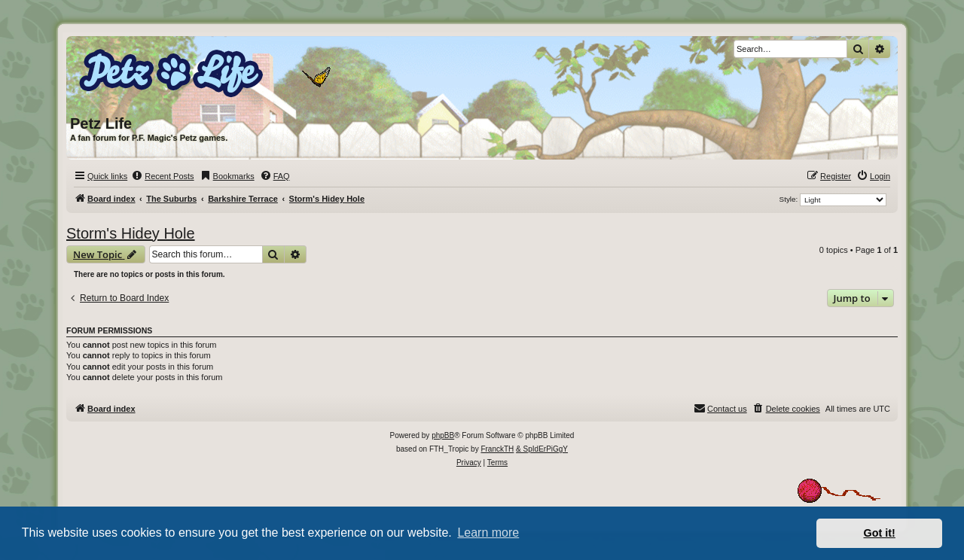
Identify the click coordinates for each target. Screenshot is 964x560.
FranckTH (497, 449)
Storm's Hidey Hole (131, 233)
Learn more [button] (488, 533)
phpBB (443, 435)
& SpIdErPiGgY (542, 449)
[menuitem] (162, 176)
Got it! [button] (880, 533)
